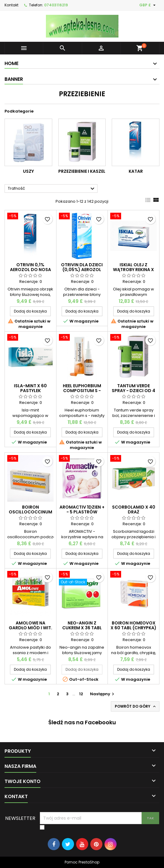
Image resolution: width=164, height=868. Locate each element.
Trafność (52, 189)
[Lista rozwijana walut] (148, 5)
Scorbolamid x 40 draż (134, 509)
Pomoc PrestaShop (82, 862)
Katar (136, 171)
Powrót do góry (136, 706)
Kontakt (11, 5)
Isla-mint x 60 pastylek (30, 388)
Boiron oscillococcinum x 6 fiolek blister (31, 512)
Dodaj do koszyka (30, 311)
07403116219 (56, 5)
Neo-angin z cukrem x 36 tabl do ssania (82, 628)
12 (81, 694)
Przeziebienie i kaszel (82, 171)
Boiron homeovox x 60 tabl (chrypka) (133, 625)
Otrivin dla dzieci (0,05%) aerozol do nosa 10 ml (82, 270)
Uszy (28, 171)
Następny (103, 694)
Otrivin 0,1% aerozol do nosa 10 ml (31, 270)
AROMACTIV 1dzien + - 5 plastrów (82, 509)
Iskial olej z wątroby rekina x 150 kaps (133, 270)
